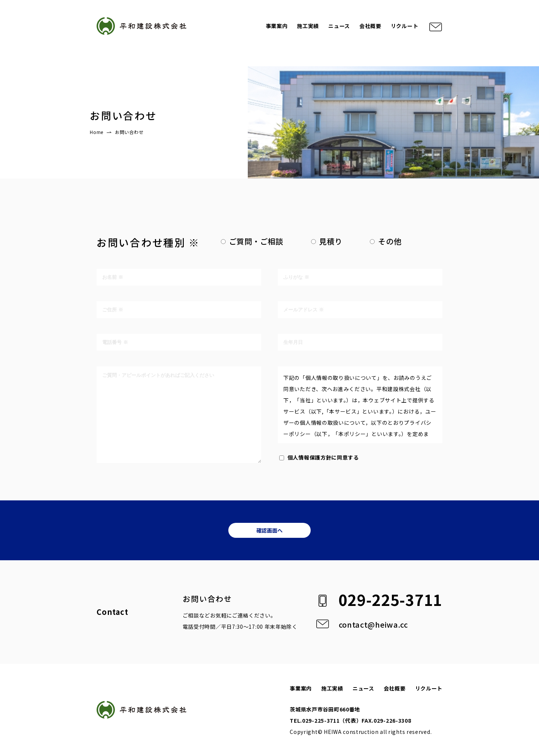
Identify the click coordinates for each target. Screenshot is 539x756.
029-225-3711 (390, 600)
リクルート (405, 26)
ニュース (339, 26)
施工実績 (308, 26)
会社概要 (370, 26)
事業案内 (277, 26)
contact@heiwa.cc (373, 624)
